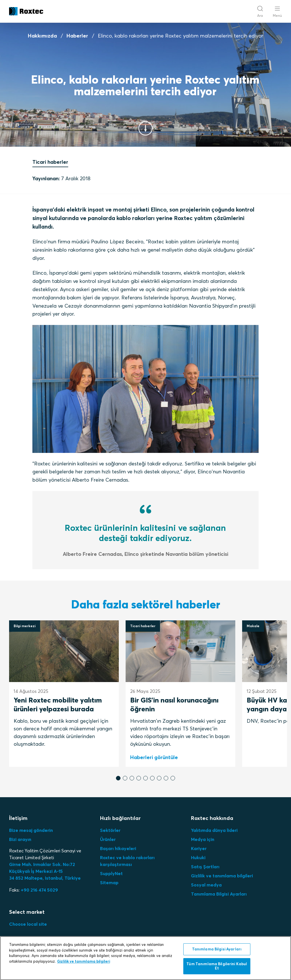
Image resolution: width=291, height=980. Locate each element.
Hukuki (198, 857)
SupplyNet (111, 873)
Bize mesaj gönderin (31, 830)
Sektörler (110, 830)
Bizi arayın (20, 839)
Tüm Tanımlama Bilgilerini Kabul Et (217, 966)
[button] (118, 778)
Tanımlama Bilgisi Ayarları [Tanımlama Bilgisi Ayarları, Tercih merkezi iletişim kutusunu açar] (217, 949)
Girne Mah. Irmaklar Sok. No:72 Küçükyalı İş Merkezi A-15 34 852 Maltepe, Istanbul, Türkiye (45, 871)
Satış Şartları (205, 867)
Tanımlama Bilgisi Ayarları (219, 894)
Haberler (77, 36)
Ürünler (108, 839)
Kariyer (199, 848)
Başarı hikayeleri (118, 848)
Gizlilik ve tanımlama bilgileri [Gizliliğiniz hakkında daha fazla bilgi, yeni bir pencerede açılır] (84, 961)
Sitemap (109, 882)
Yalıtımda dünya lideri (214, 830)
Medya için (203, 839)
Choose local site (28, 924)
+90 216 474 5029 (39, 890)
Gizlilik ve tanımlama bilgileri (222, 876)
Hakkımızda (42, 36)
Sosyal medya (206, 885)
